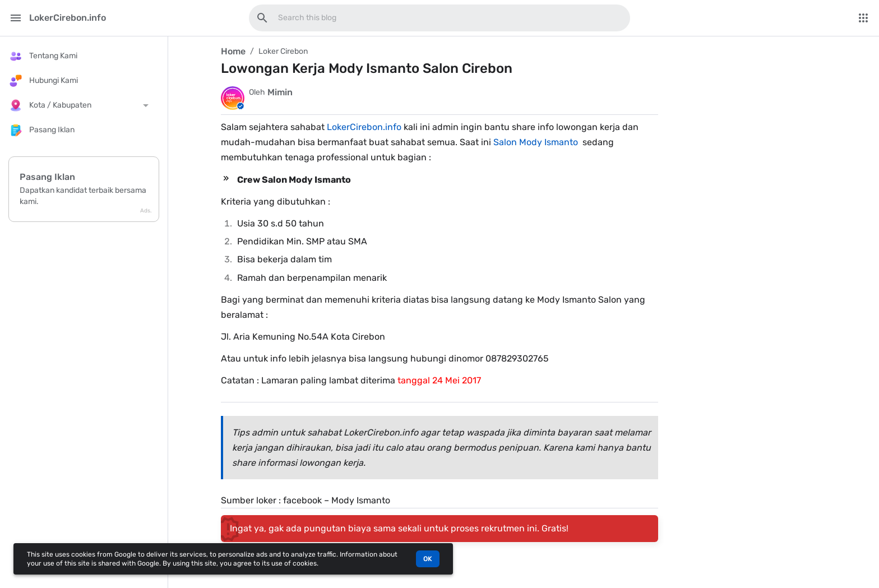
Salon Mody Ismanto (536, 142)
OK (428, 559)
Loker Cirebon (283, 51)
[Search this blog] (262, 18)
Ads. (146, 211)
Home (233, 51)
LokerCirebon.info (364, 127)
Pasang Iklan (47, 177)
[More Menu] (863, 18)
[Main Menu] (16, 18)
